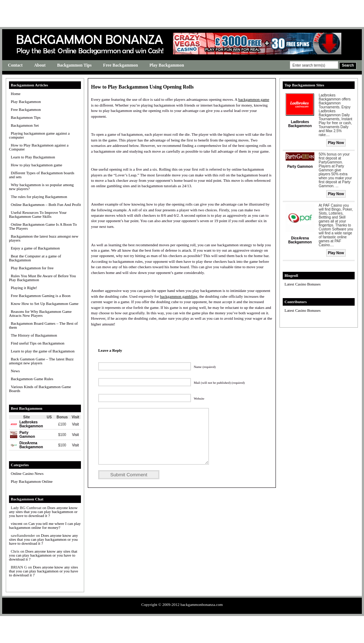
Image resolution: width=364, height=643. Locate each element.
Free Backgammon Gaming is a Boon (41, 296)
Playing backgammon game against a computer (39, 135)
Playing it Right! (24, 288)
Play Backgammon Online (32, 481)
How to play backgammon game (37, 165)
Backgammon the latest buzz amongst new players (44, 238)
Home (16, 94)
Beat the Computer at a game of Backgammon (35, 258)
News (15, 371)
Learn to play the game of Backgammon (43, 351)
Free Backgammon (121, 65)
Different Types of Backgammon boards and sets (42, 175)
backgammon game (254, 99)
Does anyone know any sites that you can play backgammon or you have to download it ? (43, 512)
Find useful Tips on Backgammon (38, 343)
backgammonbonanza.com (202, 604)
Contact (15, 65)
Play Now (336, 143)
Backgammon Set (25, 125)
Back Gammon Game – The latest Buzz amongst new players (41, 361)
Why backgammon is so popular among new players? (41, 187)
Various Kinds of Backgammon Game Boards (40, 389)
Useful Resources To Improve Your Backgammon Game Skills (38, 214)
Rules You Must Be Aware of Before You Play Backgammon (42, 278)
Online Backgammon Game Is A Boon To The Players (43, 226)
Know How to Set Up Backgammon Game (45, 303)
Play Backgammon (167, 65)
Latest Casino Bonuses (302, 284)
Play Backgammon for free (32, 268)
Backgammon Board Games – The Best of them (43, 325)
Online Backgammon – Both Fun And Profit (46, 204)
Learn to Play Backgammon (33, 157)
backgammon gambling (179, 296)
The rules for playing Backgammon (39, 197)
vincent (17, 523)
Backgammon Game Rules (32, 379)
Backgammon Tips (74, 65)
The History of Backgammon (34, 335)
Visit (75, 424)
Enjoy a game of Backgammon (35, 248)
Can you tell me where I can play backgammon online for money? (45, 525)
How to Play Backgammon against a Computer (39, 147)
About (40, 65)
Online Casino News (27, 473)
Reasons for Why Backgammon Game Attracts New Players (40, 313)
